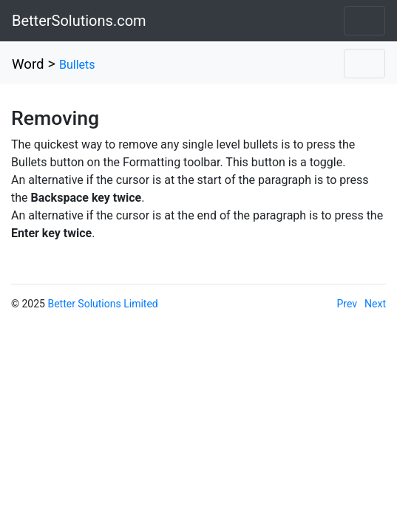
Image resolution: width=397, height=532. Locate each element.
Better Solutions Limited (102, 304)
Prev (347, 304)
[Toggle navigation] (364, 21)
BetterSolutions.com (79, 21)
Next (375, 304)
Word (28, 64)
